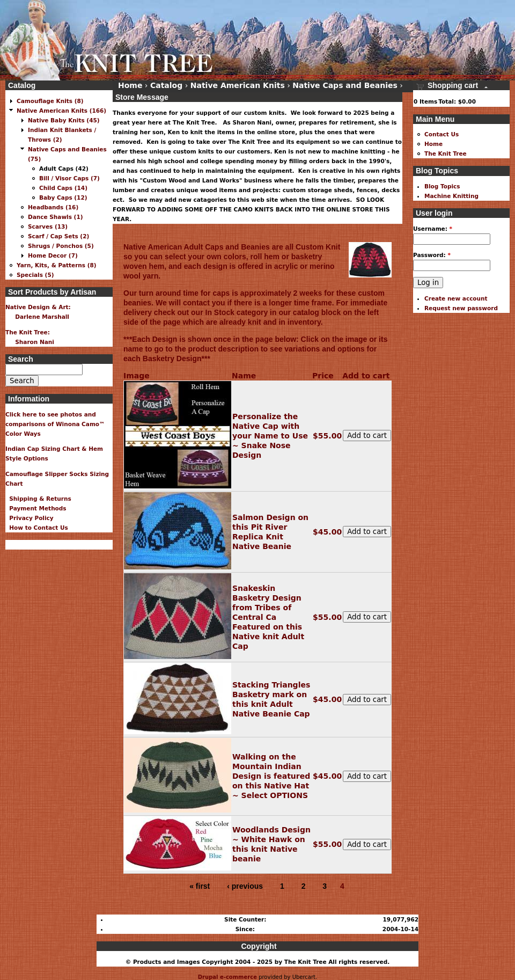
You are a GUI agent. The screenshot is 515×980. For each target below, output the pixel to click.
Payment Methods (36, 508)
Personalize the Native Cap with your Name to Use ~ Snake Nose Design (270, 436)
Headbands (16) (53, 207)
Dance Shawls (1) (56, 217)
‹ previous (245, 886)
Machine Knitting (451, 196)
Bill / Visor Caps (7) (69, 178)
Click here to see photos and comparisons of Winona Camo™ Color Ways (55, 424)
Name (244, 376)
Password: (432, 255)
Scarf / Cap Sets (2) (58, 236)
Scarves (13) (48, 226)
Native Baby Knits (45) (64, 120)
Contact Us (442, 134)
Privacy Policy (30, 518)
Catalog (166, 85)
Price (323, 376)
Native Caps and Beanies (345, 85)
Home (130, 85)
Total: (447, 101)
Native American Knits (238, 85)
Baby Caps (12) (63, 198)
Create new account (456, 298)
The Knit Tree (446, 153)
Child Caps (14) (63, 188)
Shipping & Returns (38, 499)
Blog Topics (442, 186)
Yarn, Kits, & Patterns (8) (57, 265)
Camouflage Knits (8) (50, 101)
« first (200, 886)
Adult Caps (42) (64, 169)
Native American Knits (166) (61, 111)
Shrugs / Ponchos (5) (61, 246)
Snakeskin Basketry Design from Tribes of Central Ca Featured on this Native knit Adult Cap (268, 617)
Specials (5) (35, 275)
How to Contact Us (37, 528)
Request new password (461, 308)
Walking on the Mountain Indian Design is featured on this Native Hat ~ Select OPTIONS (271, 776)
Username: (433, 229)
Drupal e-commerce (227, 977)
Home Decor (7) (53, 255)
